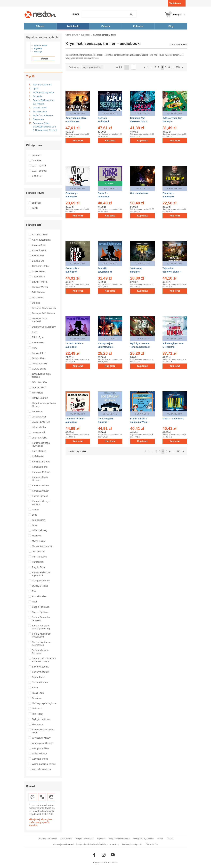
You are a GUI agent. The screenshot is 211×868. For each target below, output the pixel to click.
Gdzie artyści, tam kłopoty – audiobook (172, 121)
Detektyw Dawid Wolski (44, 308)
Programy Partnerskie (47, 839)
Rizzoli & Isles (39, 596)
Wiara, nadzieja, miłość (44, 764)
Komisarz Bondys (41, 462)
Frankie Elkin (39, 353)
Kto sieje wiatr (40, 111)
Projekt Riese (39, 567)
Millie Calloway (40, 530)
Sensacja (38, 52)
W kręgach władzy (41, 738)
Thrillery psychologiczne (44, 703)
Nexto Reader (66, 839)
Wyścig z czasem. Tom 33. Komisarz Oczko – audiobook (141, 347)
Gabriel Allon (38, 358)
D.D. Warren (38, 292)
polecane (37, 155)
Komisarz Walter (40, 491)
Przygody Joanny (41, 581)
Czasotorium (38, 277)
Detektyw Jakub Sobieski (40, 320)
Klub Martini (38, 456)
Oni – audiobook (139, 193)
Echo (35, 332)
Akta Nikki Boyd (40, 235)
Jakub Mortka (39, 427)
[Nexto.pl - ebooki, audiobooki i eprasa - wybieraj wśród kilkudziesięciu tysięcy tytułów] (40, 15)
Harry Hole (37, 393)
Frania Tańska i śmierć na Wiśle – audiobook (140, 422)
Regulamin (101, 839)
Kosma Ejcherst (40, 496)
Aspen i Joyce (39, 250)
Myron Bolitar (39, 541)
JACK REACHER (41, 422)
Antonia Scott (39, 245)
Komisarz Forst (40, 467)
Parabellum (38, 562)
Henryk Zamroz (40, 398)
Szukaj (75, 14)
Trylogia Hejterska (41, 719)
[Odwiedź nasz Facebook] (94, 855)
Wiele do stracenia (41, 769)
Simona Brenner (40, 682)
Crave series (38, 271)
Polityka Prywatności (84, 839)
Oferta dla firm (152, 844)
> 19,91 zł (37, 176)
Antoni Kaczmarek (41, 240)
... (152, 67)
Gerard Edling (39, 369)
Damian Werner (40, 287)
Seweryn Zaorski (41, 667)
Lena (35, 515)
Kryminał (38, 49)
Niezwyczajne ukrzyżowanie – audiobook (106, 347)
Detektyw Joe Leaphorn (44, 327)
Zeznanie (37, 96)
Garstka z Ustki (40, 364)
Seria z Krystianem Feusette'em (42, 635)
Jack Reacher (39, 417)
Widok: (119, 67)
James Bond (38, 432)
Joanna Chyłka (40, 438)
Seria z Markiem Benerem (40, 652)
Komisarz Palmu (40, 486)
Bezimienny (38, 256)
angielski (36, 203)
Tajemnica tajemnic (42, 85)
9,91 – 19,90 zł (40, 171)
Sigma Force (38, 677)
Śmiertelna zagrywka (43, 92)
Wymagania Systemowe (143, 839)
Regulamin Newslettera (119, 839)
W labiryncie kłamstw (43, 743)
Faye (35, 348)
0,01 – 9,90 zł (39, 166)
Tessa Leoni (38, 693)
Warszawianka (39, 754)
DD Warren (38, 297)
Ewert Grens (38, 342)
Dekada (36, 303)
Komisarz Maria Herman (40, 479)
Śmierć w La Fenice (43, 115)
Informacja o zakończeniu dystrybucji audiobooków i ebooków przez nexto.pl (86, 844)
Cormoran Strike (40, 266)
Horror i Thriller (41, 45)
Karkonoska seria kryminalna (41, 444)
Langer (36, 510)
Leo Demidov (39, 520)
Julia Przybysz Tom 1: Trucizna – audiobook (173, 347)
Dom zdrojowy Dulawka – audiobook (106, 422)
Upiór (35, 89)
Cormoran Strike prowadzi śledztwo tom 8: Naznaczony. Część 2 (45, 127)
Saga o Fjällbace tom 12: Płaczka (43, 102)
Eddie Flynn (38, 337)
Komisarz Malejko (41, 472)
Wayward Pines (40, 759)
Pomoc (160, 839)
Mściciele (37, 536)
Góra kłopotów (39, 382)
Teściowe (37, 698)
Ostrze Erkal (38, 551)
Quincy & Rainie (40, 586)
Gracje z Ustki (39, 387)
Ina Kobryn (38, 411)
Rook (35, 602)
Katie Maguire (39, 451)
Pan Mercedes (39, 557)
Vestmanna (38, 724)
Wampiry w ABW (41, 748)
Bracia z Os (38, 261)
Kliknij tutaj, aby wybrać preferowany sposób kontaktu (41, 822)
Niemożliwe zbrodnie (43, 546)
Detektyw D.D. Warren (43, 313)
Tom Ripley (38, 714)
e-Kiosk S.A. (113, 862)
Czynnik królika (40, 282)
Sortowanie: (75, 67)
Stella (35, 688)
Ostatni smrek (40, 108)
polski (35, 208)
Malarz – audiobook (173, 419)
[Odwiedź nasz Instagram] (104, 855)
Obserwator (39, 119)
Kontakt (170, 839)
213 (178, 67)
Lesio (35, 525)
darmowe (37, 160)
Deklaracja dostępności (132, 844)
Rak (34, 591)
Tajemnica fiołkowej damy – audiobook (172, 272)
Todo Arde (37, 709)
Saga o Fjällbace (41, 607)
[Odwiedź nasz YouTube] (113, 855)
